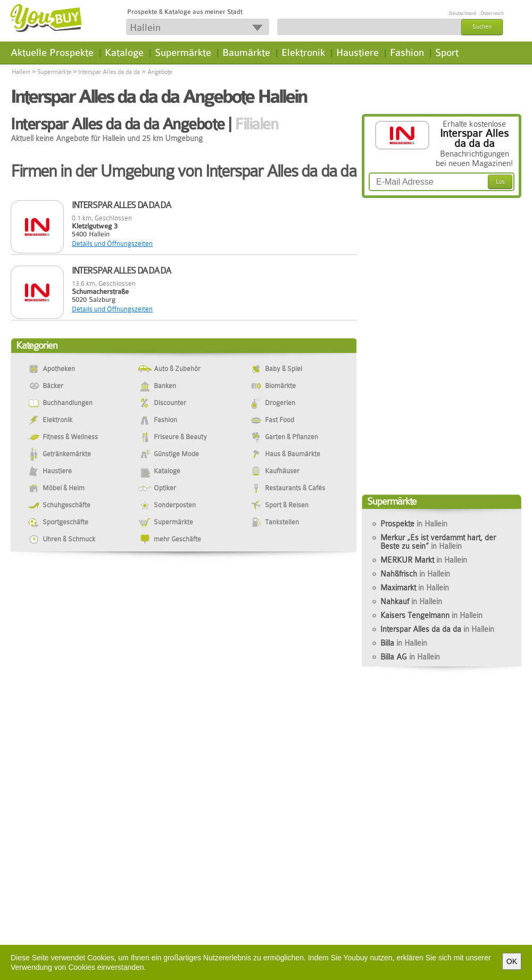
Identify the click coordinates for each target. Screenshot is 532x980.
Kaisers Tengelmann (431, 615)
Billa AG (410, 657)
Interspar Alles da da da (109, 72)
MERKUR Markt (424, 560)
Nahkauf (411, 602)
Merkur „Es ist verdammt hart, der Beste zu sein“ (438, 542)
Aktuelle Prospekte (52, 53)
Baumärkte (246, 53)
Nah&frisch (415, 574)
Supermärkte (183, 53)
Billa (404, 643)
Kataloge (124, 53)
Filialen (256, 124)
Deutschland (463, 13)
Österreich (492, 13)
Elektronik (303, 53)
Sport (447, 53)
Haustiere (358, 53)
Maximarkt (415, 588)
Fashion (407, 53)
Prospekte (414, 524)
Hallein (21, 72)
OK (512, 961)
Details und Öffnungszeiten (112, 244)
